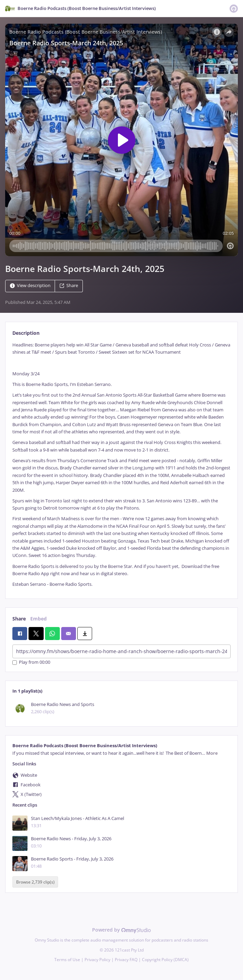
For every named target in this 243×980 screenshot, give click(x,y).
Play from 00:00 (31, 663)
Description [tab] (26, 333)
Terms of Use (67, 960)
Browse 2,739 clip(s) (35, 882)
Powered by (121, 930)
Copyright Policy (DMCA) (165, 960)
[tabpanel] (121, 465)
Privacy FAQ (126, 960)
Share (69, 286)
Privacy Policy (97, 960)
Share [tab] (19, 619)
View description (30, 286)
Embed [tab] (38, 619)
